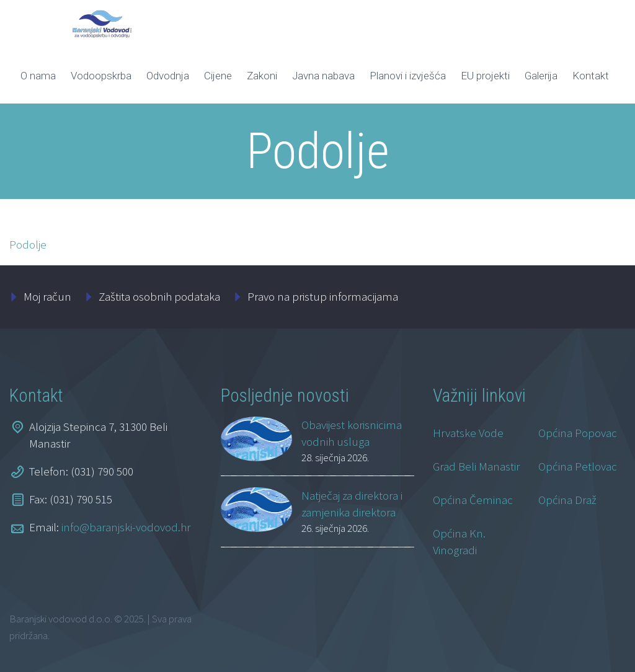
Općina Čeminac (473, 500)
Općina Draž (567, 500)
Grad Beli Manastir (476, 466)
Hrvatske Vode (468, 433)
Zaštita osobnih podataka (159, 296)
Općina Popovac (578, 433)
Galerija (541, 76)
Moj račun (47, 296)
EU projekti (485, 76)
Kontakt (591, 76)
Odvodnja (168, 76)
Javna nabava (323, 76)
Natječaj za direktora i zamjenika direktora (352, 504)
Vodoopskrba (101, 76)
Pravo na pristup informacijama (323, 296)
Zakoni (262, 76)
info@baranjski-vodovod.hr (126, 527)
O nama (38, 76)
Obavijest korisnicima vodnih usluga (352, 433)
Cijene (218, 76)
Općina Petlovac (578, 466)
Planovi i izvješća (408, 76)
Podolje (28, 244)
